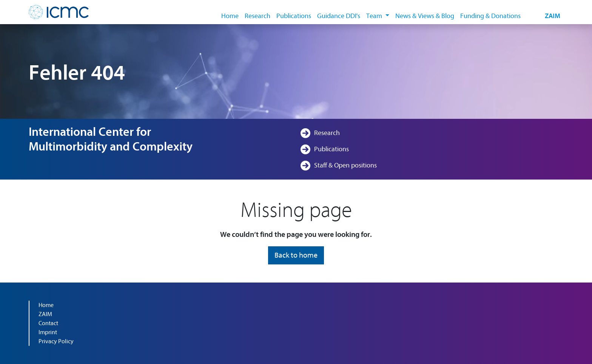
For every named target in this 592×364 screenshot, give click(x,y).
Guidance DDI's (339, 16)
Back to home (296, 255)
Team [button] (375, 16)
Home (230, 16)
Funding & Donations (490, 16)
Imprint (48, 332)
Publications (294, 16)
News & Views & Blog (425, 16)
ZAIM (553, 16)
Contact (48, 323)
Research (257, 16)
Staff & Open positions (345, 165)
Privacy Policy (56, 341)
